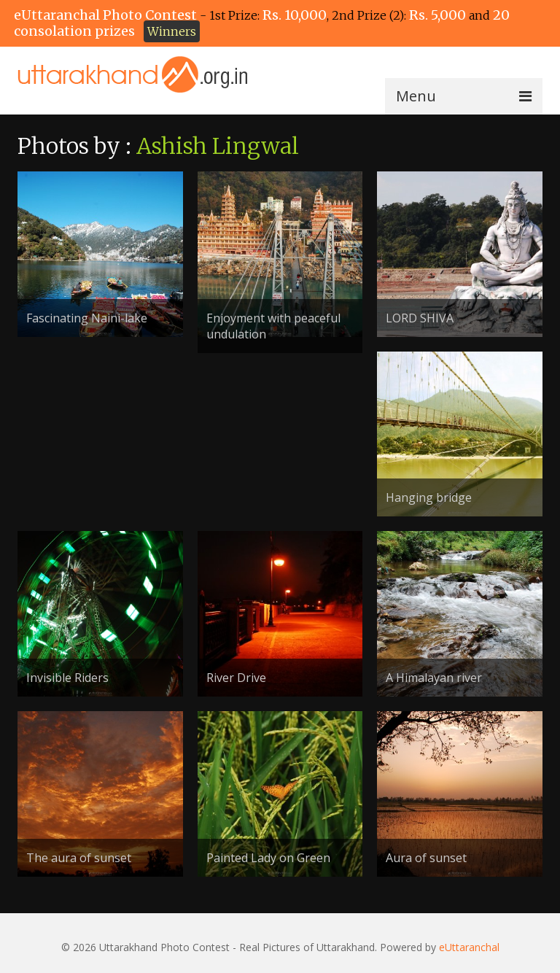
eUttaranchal (469, 947)
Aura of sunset (426, 858)
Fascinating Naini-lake (87, 318)
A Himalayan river (434, 678)
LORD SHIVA (420, 318)
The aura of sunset (79, 858)
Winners (172, 31)
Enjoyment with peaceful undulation (273, 326)
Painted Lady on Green (268, 858)
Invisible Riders (67, 678)
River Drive (236, 678)
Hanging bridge (429, 497)
